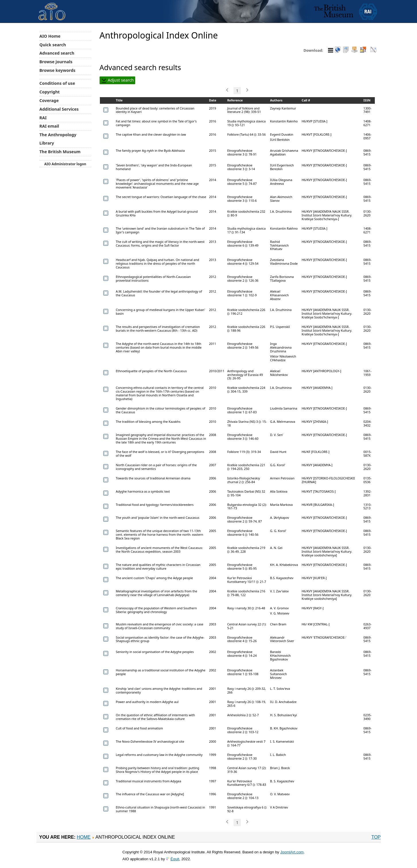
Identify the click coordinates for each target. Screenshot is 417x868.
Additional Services (59, 109)
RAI (43, 118)
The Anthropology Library (58, 139)
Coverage (49, 100)
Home (84, 837)
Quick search (53, 45)
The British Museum (60, 152)
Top (376, 837)
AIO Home (50, 36)
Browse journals (56, 62)
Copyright (50, 92)
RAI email (49, 126)
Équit (175, 859)
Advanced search (57, 53)
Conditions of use (57, 83)
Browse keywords (57, 70)
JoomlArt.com (292, 852)
